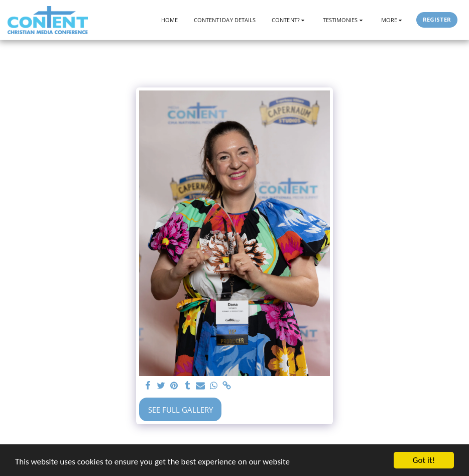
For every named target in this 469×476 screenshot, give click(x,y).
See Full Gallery (181, 410)
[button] (289, 20)
